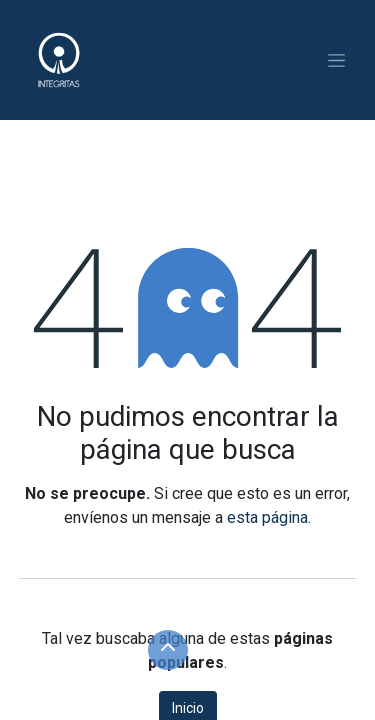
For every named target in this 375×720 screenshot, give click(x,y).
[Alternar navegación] (336, 60)
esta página (267, 517)
